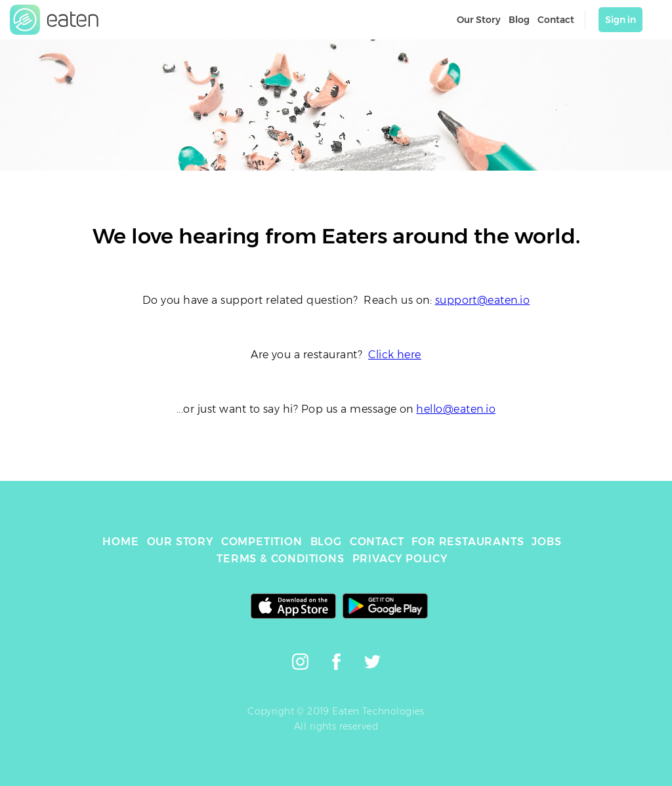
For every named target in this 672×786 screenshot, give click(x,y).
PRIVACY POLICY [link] (400, 559)
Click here (395, 355)
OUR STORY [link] (180, 542)
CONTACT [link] (377, 542)
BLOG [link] (326, 542)
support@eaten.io (483, 300)
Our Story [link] (479, 20)
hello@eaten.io (456, 409)
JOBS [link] (546, 542)
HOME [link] (120, 542)
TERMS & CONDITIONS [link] (280, 559)
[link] (54, 20)
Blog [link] (519, 20)
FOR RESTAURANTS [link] (468, 542)
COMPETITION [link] (262, 542)
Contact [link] (556, 20)
